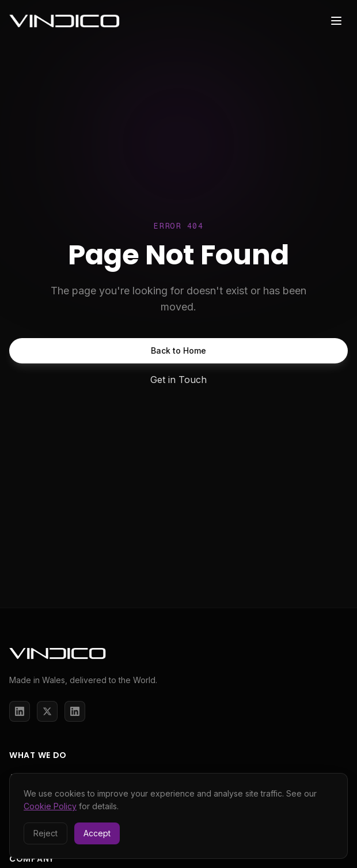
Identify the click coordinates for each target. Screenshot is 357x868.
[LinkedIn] (20, 711)
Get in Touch (178, 380)
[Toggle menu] (336, 21)
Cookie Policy (50, 806)
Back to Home (178, 350)
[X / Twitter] (47, 711)
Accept (97, 833)
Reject (45, 833)
